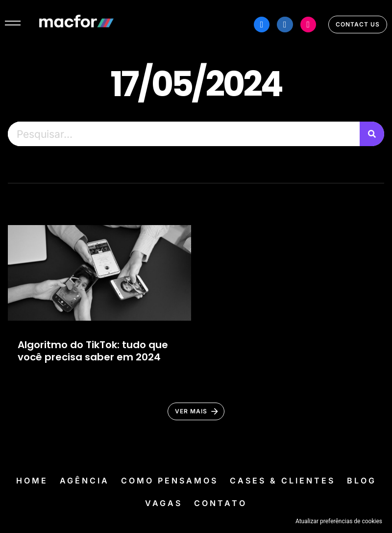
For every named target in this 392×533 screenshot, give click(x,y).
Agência (85, 481)
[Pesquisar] (372, 134)
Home (32, 481)
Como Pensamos (170, 481)
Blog (362, 481)
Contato (220, 503)
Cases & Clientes (282, 481)
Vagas (164, 503)
